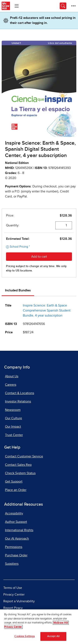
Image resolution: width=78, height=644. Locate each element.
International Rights (19, 530)
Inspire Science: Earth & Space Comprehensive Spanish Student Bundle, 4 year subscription (47, 310)
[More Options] (73, 6)
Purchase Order (16, 555)
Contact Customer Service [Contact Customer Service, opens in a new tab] (24, 456)
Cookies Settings (25, 636)
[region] (39, 627)
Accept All (53, 636)
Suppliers (12, 564)
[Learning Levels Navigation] (17, 6)
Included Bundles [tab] (18, 290)
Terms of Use (13, 588)
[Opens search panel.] (63, 6)
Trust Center (14, 435)
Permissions (14, 547)
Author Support (16, 522)
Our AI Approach (17, 539)
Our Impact (13, 427)
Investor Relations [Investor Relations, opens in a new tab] (18, 401)
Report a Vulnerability (19, 601)
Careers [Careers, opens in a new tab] (11, 385)
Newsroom (13, 410)
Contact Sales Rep (18, 465)
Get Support (14, 482)
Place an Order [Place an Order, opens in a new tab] (16, 490)
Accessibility (14, 513)
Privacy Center (14, 595)
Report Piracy (13, 608)
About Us (12, 376)
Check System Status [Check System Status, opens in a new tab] (20, 473)
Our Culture (14, 418)
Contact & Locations (20, 393)
